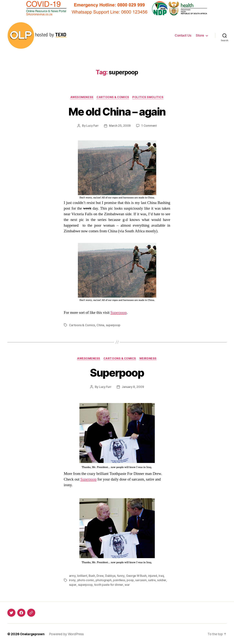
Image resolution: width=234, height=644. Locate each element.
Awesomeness (81, 97)
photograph (103, 580)
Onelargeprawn (33, 634)
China (100, 325)
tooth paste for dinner (109, 585)
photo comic (86, 580)
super (73, 585)
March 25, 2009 (120, 126)
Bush (92, 576)
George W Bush (137, 576)
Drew (100, 576)
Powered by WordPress (67, 634)
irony (72, 580)
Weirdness (149, 359)
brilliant (82, 576)
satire (152, 580)
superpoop (113, 325)
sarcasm (141, 580)
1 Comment (149, 126)
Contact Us (183, 35)
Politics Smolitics (149, 97)
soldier (162, 580)
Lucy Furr (92, 126)
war (127, 585)
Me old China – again (117, 111)
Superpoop (119, 313)
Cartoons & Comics (113, 97)
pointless (119, 580)
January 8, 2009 (133, 387)
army (72, 576)
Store (200, 35)
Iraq (162, 576)
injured (153, 576)
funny (121, 576)
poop (130, 580)
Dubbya (110, 576)
